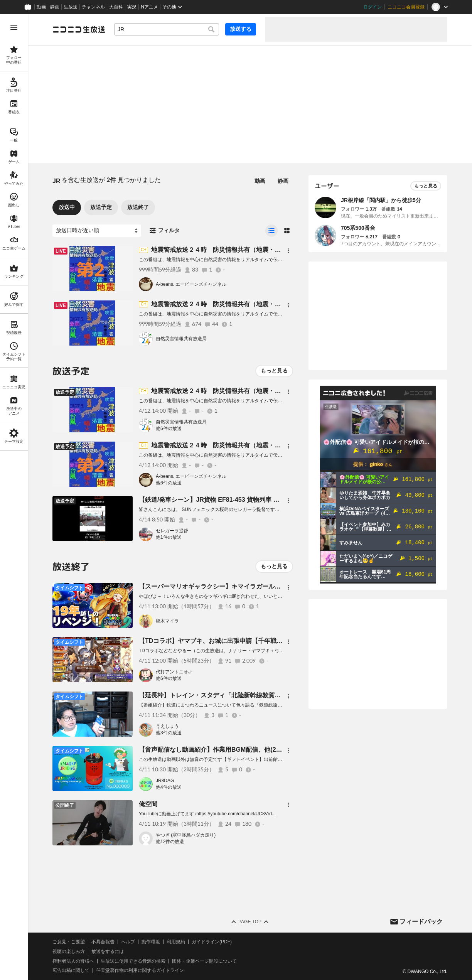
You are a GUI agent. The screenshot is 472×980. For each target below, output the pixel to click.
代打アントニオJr (174, 672)
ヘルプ (128, 942)
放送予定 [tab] (101, 207)
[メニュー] (288, 251)
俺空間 (148, 804)
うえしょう (167, 726)
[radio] (271, 231)
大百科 (116, 7)
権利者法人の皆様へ (73, 961)
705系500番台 (358, 228)
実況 (132, 7)
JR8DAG (165, 781)
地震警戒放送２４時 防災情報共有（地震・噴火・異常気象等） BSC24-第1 (260, 304)
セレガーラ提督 (172, 531)
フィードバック (421, 922)
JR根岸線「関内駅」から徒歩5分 (381, 200)
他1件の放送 (169, 537)
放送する (241, 29)
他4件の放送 (169, 787)
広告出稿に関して (71, 970)
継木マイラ (167, 621)
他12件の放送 (170, 842)
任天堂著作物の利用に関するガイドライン (140, 970)
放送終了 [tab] (138, 207)
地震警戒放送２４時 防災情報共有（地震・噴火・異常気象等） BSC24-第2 (260, 250)
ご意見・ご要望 (69, 942)
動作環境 (151, 942)
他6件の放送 (169, 428)
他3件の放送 (169, 733)
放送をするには (108, 951)
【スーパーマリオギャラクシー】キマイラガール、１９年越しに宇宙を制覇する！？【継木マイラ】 (278, 586)
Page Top (250, 922)
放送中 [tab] (67, 207)
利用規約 (176, 942)
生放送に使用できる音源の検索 (133, 961)
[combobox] (167, 29)
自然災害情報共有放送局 (181, 339)
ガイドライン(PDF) (212, 942)
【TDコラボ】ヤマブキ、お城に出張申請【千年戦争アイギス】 (226, 641)
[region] (14, 497)
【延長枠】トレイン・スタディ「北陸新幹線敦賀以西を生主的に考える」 (241, 695)
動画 (41, 7)
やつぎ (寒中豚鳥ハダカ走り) (186, 835)
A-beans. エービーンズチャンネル (191, 284)
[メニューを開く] (14, 28)
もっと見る (274, 371)
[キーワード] (167, 29)
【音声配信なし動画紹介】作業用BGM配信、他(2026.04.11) (222, 750)
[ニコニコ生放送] (79, 29)
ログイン (373, 7)
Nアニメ (149, 7)
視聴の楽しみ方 (69, 951)
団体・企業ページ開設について (204, 961)
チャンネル (93, 7)
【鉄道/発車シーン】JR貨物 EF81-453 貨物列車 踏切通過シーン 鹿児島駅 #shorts (253, 500)
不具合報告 (103, 942)
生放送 (71, 7)
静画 (55, 7)
